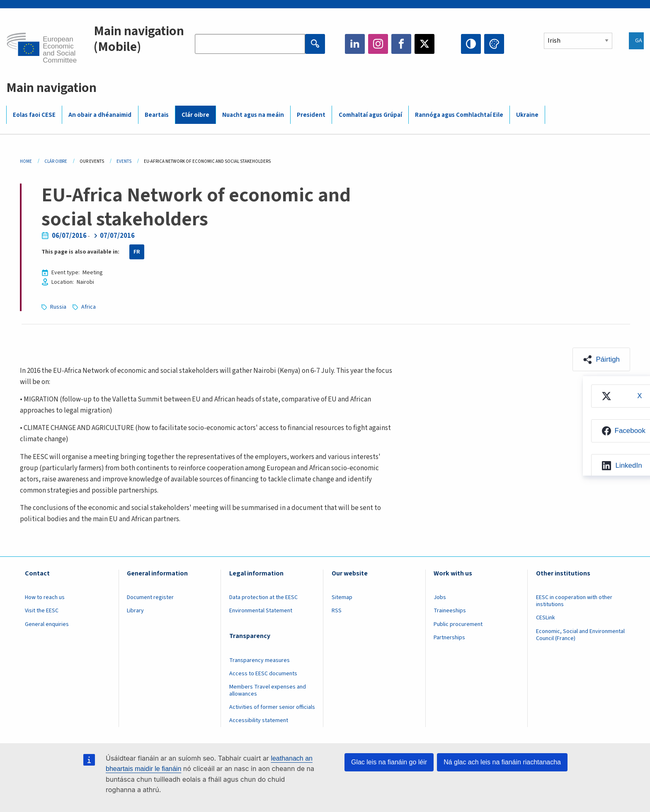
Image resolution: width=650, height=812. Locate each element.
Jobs (440, 597)
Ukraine (527, 115)
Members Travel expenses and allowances (268, 690)
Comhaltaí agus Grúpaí (370, 115)
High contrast (471, 44)
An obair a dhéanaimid (100, 115)
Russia (58, 307)
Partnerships (449, 638)
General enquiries (47, 624)
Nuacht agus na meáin (253, 115)
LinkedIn (355, 44)
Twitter (424, 44)
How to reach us (45, 597)
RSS (337, 611)
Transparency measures (260, 660)
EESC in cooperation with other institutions (574, 601)
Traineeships (450, 611)
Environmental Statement (261, 611)
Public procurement (458, 624)
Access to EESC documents (263, 674)
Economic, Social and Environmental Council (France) (580, 635)
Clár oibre (195, 115)
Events (124, 161)
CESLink (546, 618)
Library (135, 611)
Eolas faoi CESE (34, 115)
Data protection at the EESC (263, 597)
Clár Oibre (56, 161)
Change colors (494, 44)
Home (26, 161)
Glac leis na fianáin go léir (389, 762)
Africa (89, 307)
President (311, 115)
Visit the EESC (42, 611)
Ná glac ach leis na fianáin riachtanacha (502, 762)
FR (137, 252)
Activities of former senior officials (272, 707)
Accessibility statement (259, 720)
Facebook (401, 44)
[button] (601, 359)
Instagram (378, 44)
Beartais (157, 115)
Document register (150, 597)
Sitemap (342, 597)
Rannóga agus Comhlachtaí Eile (459, 115)
